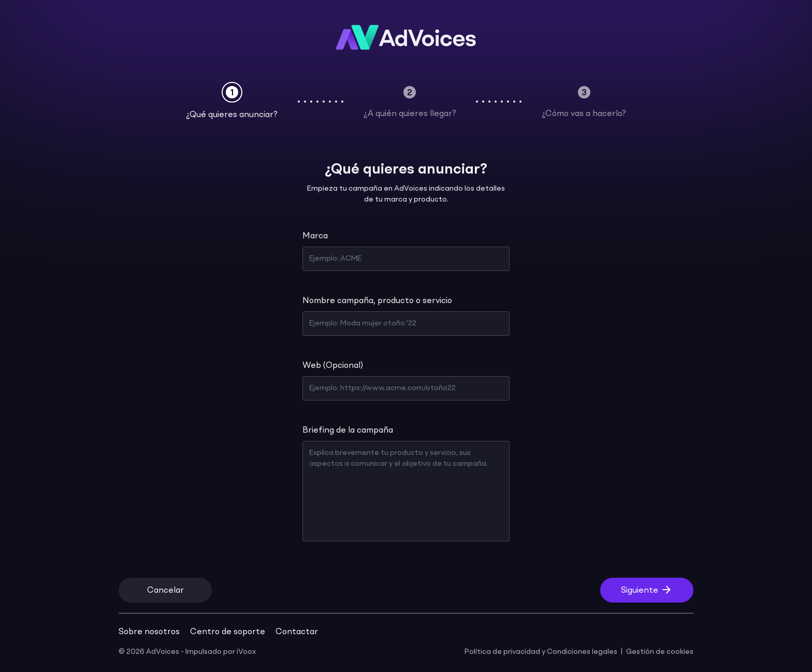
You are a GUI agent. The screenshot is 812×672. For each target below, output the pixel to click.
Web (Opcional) (333, 366)
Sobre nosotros (149, 632)
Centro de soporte (228, 632)
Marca (315, 236)
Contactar (297, 632)
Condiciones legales (582, 652)
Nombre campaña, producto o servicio (377, 301)
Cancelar (165, 591)
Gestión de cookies (660, 652)
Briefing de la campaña (348, 431)
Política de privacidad (502, 652)
